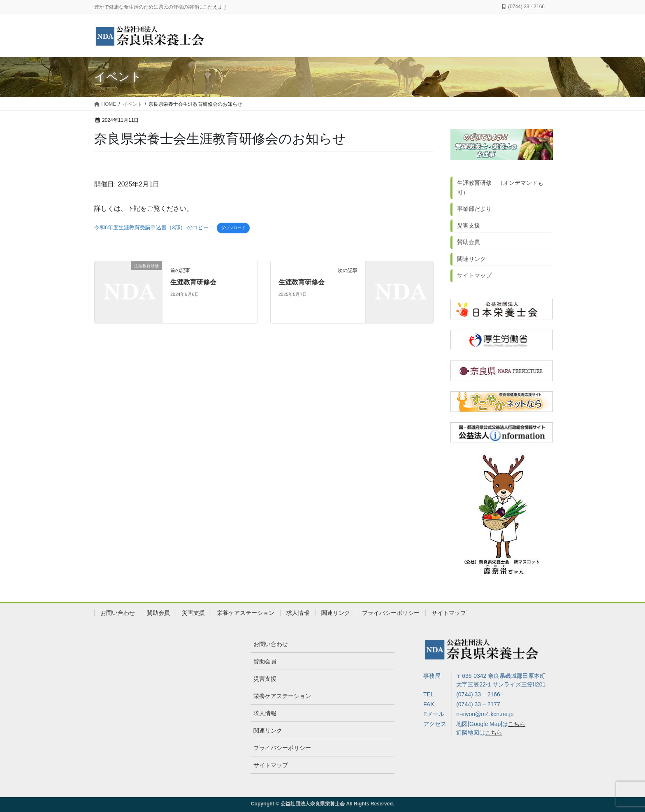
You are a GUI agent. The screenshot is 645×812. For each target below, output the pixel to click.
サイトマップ (474, 275)
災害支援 (469, 226)
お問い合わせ (118, 613)
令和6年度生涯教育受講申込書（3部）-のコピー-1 (154, 227)
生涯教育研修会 (193, 282)
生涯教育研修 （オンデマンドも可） (500, 187)
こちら (517, 724)
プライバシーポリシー (391, 613)
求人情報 (298, 613)
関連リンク (471, 259)
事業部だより (474, 209)
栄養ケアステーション (246, 613)
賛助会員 (469, 242)
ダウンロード (233, 228)
